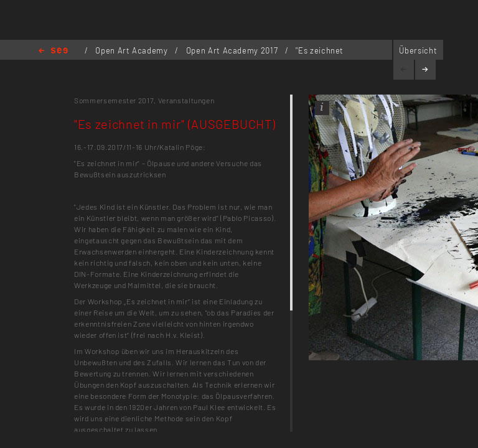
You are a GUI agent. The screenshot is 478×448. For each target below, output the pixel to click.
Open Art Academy (133, 50)
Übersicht (418, 50)
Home (53, 51)
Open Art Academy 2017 (233, 50)
